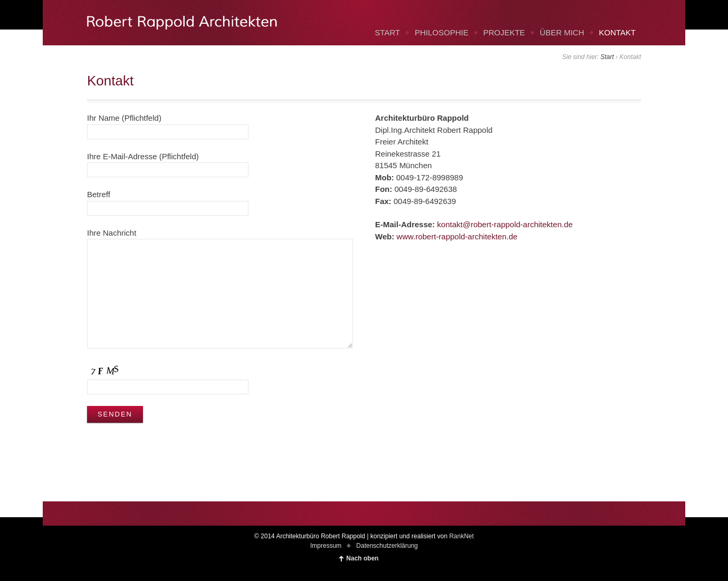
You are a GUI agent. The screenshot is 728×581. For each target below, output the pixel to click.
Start (607, 57)
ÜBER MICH (562, 32)
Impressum (326, 546)
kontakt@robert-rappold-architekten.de (505, 224)
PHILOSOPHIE (442, 32)
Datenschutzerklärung (387, 546)
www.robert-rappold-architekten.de (457, 236)
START (387, 32)
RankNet (461, 536)
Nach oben (362, 558)
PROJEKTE (504, 32)
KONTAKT (617, 32)
